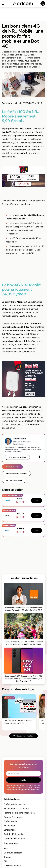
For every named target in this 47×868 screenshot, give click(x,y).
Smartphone (10, 830)
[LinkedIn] (40, 457)
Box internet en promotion (16, 809)
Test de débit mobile (14, 834)
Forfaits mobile (12, 467)
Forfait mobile (11, 821)
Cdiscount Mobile (12, 865)
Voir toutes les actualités (23, 736)
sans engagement (23, 146)
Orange (7, 857)
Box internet (10, 826)
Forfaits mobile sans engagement (20, 813)
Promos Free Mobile (14, 817)
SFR (6, 861)
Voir (36, 501)
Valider (23, 780)
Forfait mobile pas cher (15, 804)
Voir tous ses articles (17, 457)
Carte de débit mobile (14, 838)
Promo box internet (14, 480)
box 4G (37, 414)
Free (6, 848)
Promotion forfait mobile (16, 474)
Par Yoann (7, 103)
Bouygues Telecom (13, 853)
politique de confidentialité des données (25, 790)
